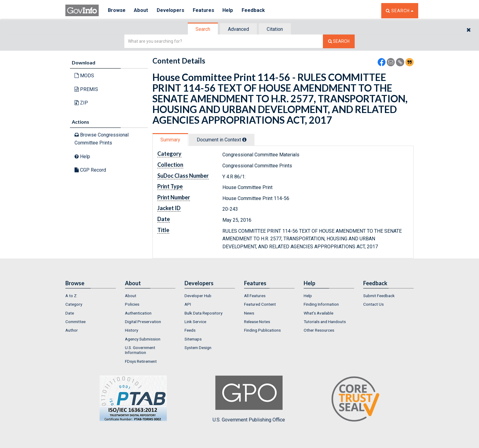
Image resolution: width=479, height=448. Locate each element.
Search (203, 29)
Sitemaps (193, 339)
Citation (275, 29)
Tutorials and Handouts (325, 322)
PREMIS (86, 89)
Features (205, 11)
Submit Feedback (379, 296)
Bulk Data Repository (203, 313)
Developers (171, 11)
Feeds (190, 330)
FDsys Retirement (141, 361)
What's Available (318, 313)
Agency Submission (143, 339)
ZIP (81, 103)
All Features (255, 296)
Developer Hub (198, 296)
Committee (75, 322)
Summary (170, 140)
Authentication (138, 313)
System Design (198, 348)
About (142, 11)
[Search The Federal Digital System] (339, 41)
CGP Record (90, 170)
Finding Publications (262, 330)
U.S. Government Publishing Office (249, 399)
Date (70, 313)
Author (72, 330)
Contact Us (373, 304)
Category (74, 304)
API (188, 304)
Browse (117, 11)
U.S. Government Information (140, 350)
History (132, 330)
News (249, 313)
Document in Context (222, 140)
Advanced (238, 29)
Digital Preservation (143, 322)
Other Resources (319, 330)
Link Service (195, 322)
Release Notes (257, 322)
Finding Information (321, 304)
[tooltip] (244, 140)
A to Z (71, 296)
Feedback (255, 11)
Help (229, 11)
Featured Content (260, 304)
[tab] (203, 29)
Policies (132, 304)
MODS (84, 76)
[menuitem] (91, 296)
